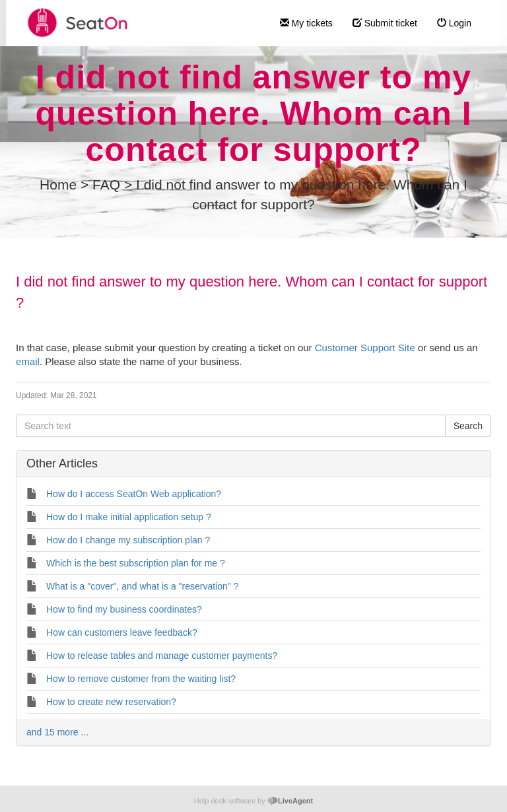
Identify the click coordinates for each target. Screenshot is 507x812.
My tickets (306, 23)
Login (454, 23)
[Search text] (231, 426)
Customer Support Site (365, 348)
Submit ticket (385, 23)
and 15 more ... (57, 732)
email (28, 361)
